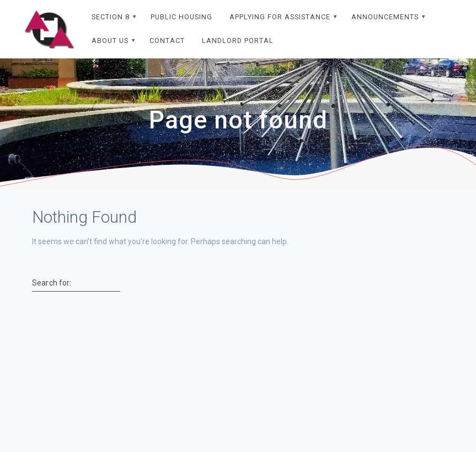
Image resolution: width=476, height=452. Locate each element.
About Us (110, 41)
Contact (167, 41)
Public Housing (181, 17)
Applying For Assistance (280, 17)
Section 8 (111, 17)
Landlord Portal (238, 41)
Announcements (385, 17)
